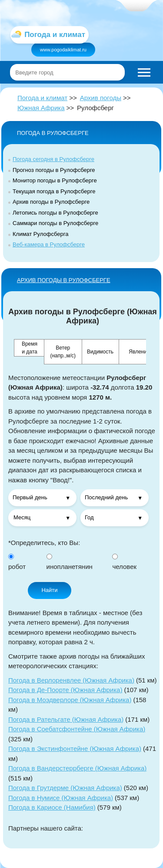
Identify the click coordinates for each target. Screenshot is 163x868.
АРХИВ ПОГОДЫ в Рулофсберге (64, 280)
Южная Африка (41, 108)
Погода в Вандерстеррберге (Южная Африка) (77, 768)
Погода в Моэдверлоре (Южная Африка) (70, 700)
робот (17, 562)
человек (124, 562)
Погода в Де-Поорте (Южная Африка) (65, 690)
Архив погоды (101, 98)
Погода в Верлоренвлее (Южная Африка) (71, 680)
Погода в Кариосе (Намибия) (52, 807)
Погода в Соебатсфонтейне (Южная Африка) (77, 729)
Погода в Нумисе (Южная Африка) (61, 798)
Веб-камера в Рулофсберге (49, 244)
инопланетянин (70, 562)
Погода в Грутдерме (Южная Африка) (65, 788)
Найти (49, 590)
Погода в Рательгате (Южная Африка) (66, 719)
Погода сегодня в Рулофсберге (53, 159)
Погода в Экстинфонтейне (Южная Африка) (75, 749)
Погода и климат (42, 98)
